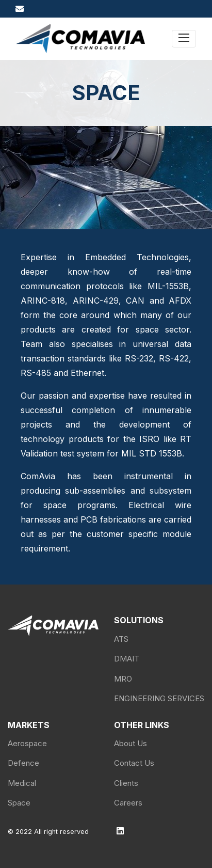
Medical (22, 783)
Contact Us (134, 763)
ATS (121, 639)
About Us (131, 743)
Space (19, 803)
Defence (23, 763)
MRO (123, 679)
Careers (128, 803)
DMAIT (127, 659)
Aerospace (27, 743)
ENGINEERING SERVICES (159, 698)
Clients (126, 783)
